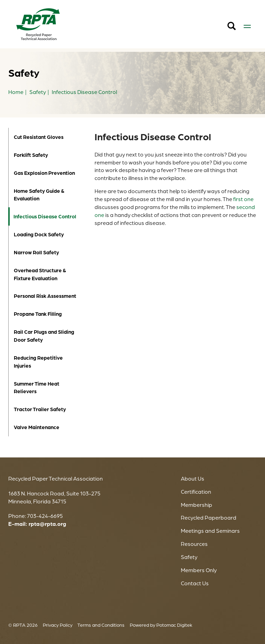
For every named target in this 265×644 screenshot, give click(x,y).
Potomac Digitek (174, 625)
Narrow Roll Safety (36, 252)
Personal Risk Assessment (45, 296)
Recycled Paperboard (209, 518)
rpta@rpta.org (47, 524)
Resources (194, 544)
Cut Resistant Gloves (39, 137)
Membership (197, 505)
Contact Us (195, 583)
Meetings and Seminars (210, 531)
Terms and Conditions (101, 625)
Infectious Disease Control (44, 216)
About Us (193, 479)
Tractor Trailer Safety (40, 409)
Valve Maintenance (37, 427)
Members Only (199, 570)
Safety (189, 557)
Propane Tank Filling (38, 314)
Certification (196, 492)
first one (243, 199)
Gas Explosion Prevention (44, 173)
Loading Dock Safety (39, 234)
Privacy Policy (58, 625)
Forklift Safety (31, 155)
